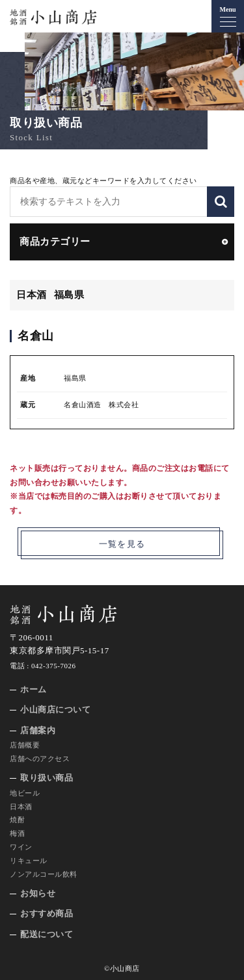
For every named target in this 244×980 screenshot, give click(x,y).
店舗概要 (25, 745)
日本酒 (21, 807)
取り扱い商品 (47, 778)
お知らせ (38, 893)
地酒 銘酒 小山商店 (53, 17)
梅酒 (17, 833)
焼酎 (17, 820)
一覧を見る (122, 544)
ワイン (21, 847)
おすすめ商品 (47, 913)
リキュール (29, 861)
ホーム (34, 689)
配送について (47, 934)
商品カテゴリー (55, 242)
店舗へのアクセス (40, 759)
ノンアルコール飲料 (44, 874)
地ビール (25, 793)
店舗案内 (38, 730)
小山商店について (55, 710)
